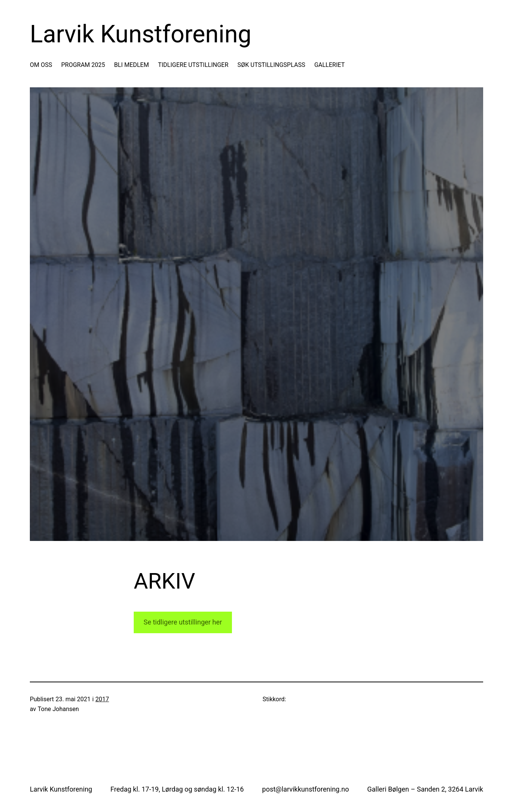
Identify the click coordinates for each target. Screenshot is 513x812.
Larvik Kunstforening (141, 34)
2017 (102, 699)
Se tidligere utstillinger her (183, 622)
